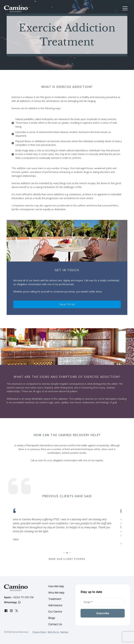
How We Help (56, 586)
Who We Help (56, 593)
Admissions (55, 605)
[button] (125, 9)
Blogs (52, 618)
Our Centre (55, 612)
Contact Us (55, 624)
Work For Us (53, 632)
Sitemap (64, 632)
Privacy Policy (39, 632)
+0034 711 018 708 (23, 597)
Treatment (55, 599)
